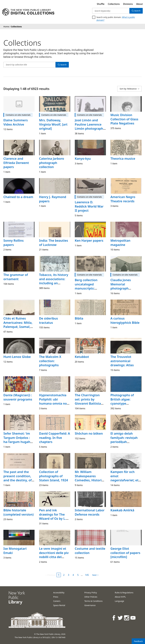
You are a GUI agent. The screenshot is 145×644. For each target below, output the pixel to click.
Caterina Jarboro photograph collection (52, 163)
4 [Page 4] (73, 575)
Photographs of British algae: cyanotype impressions (122, 401)
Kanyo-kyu (83, 158)
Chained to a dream (18, 197)
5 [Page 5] (78, 575)
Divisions (128, 4)
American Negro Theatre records (123, 199)
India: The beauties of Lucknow (54, 243)
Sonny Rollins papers (14, 243)
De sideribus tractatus (48, 320)
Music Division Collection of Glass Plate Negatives (124, 119)
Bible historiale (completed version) (18, 512)
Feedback (138, 641)
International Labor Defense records (90, 512)
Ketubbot (82, 357)
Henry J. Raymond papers (53, 199)
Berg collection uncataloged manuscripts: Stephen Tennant (88, 286)
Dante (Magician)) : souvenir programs (18, 397)
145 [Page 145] (87, 575)
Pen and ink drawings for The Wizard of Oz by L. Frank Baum (53, 516)
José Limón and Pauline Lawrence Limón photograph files (89, 126)
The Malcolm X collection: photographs (50, 361)
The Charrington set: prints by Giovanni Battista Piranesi (88, 401)
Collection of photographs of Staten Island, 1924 (54, 476)
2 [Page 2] (64, 575)
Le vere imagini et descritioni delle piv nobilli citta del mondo (54, 555)
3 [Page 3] (68, 575)
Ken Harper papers (89, 240)
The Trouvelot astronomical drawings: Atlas (122, 361)
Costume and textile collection (90, 551)
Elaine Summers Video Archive (16, 122)
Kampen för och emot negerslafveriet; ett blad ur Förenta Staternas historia (125, 480)
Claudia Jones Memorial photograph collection (121, 286)
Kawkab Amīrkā (122, 510)
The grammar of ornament (16, 277)
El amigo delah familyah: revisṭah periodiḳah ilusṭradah (124, 440)
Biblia (79, 318)
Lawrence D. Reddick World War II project (89, 206)
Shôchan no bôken (89, 433)
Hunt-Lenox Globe (17, 357)
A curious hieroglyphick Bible (125, 320)
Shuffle (101, 4)
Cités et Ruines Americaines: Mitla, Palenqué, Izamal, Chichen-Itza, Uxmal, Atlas (18, 327)
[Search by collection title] (29, 65)
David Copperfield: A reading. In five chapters (55, 438)
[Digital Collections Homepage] (28, 12)
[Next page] (95, 575)
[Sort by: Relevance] (129, 89)
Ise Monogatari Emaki (15, 551)
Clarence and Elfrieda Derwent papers (16, 163)
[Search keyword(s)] (111, 11)
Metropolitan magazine (120, 243)
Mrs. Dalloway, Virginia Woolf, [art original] (53, 124)
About (139, 4)
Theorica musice (123, 158)
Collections (114, 4)
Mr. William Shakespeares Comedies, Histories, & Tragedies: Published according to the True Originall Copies (90, 484)
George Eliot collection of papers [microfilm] (125, 553)
